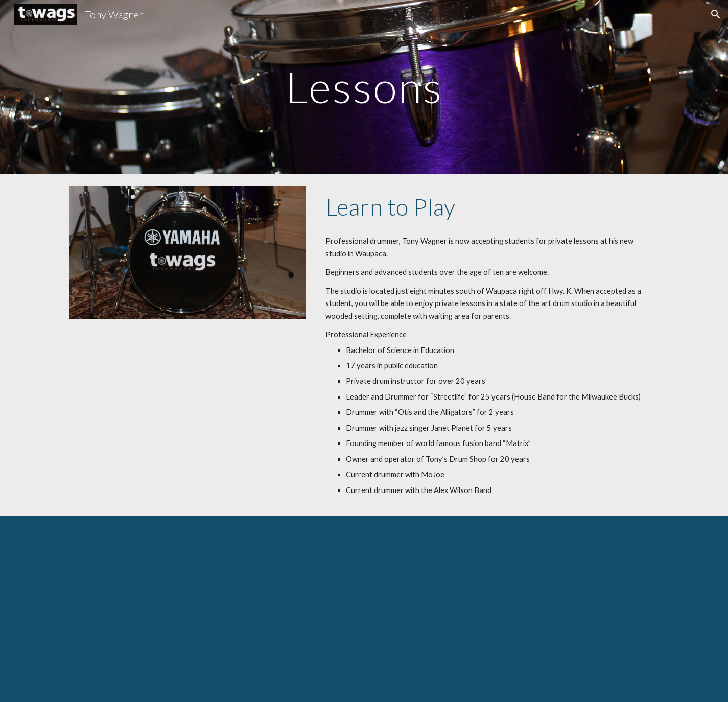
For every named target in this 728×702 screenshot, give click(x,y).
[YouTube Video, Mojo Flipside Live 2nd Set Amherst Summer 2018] (364, 609)
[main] (364, 87)
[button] (716, 14)
